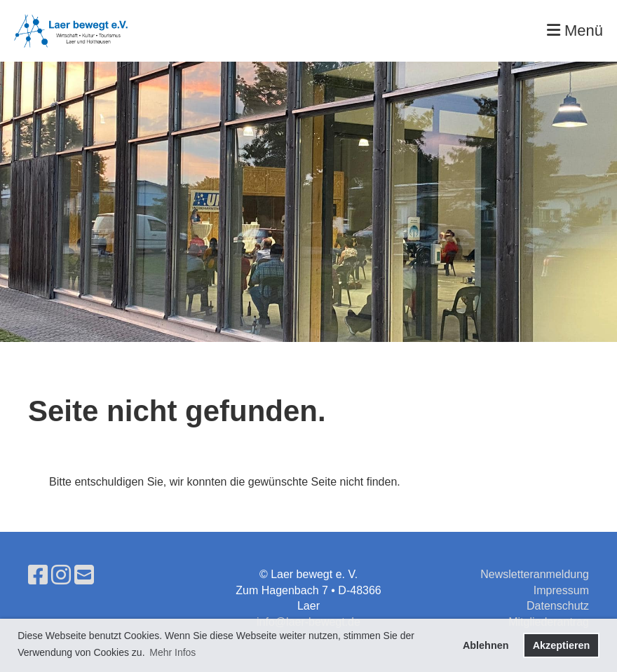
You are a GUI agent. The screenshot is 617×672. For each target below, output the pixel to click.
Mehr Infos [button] (172, 652)
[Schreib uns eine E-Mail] (84, 575)
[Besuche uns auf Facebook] (38, 575)
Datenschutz (558, 606)
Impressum (561, 590)
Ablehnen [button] (486, 645)
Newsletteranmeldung (535, 574)
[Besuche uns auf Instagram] (61, 575)
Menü (575, 30)
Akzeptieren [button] (562, 645)
